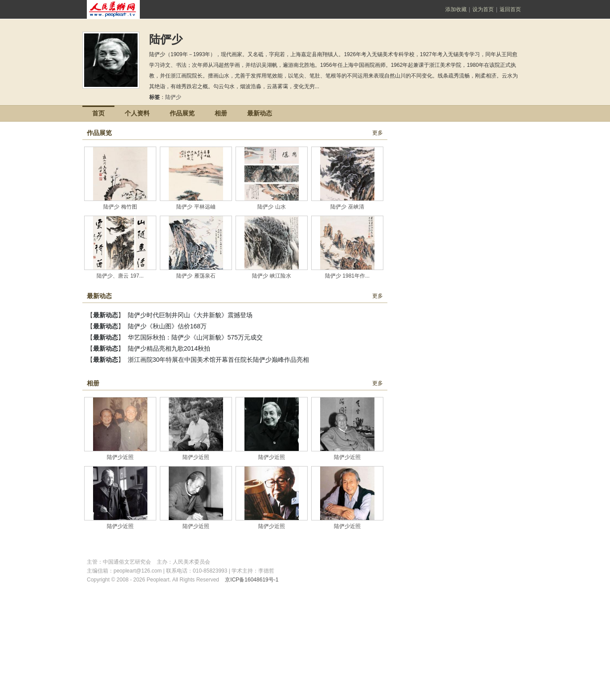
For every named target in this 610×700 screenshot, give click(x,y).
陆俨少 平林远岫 (196, 207)
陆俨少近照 (120, 457)
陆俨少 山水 (271, 207)
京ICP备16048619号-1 (252, 580)
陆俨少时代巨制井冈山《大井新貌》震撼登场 (190, 315)
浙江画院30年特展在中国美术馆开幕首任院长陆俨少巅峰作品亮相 (219, 360)
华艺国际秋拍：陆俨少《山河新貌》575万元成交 (195, 337)
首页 (98, 113)
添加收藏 (456, 9)
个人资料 (137, 113)
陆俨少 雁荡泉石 (196, 276)
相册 (221, 113)
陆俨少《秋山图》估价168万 (167, 326)
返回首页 (510, 9)
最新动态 (260, 113)
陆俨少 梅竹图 (120, 207)
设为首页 (483, 9)
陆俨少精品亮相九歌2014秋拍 (169, 348)
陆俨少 (175, 97)
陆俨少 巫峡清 (347, 207)
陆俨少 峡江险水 (271, 276)
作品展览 (182, 113)
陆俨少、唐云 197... (120, 276)
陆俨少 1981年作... (347, 276)
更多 (378, 133)
